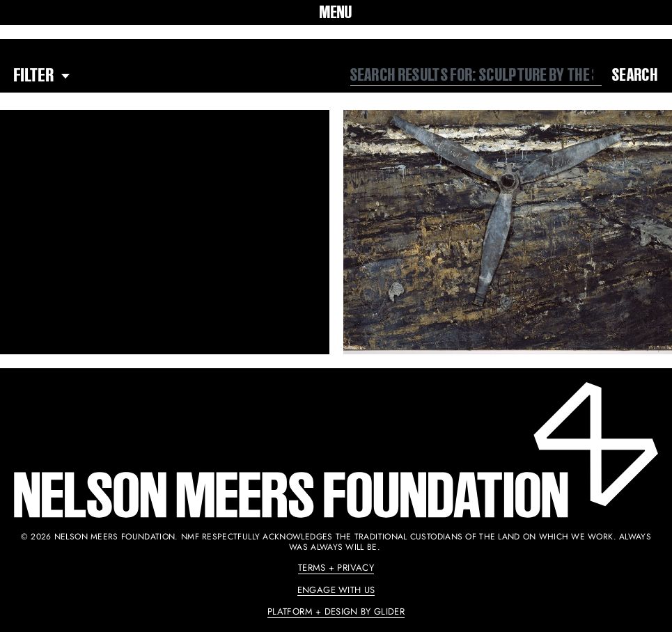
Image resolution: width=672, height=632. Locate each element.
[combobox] (476, 75)
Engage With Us (336, 590)
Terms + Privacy (336, 568)
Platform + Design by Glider (336, 611)
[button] (336, 13)
